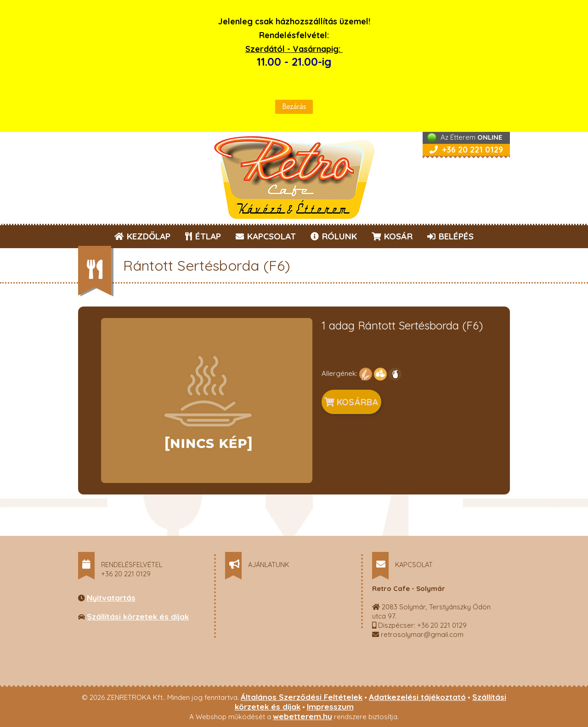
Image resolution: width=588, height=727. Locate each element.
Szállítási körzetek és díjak (138, 616)
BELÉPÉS (450, 236)
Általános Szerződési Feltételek (302, 697)
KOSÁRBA (351, 402)
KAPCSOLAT (266, 236)
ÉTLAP (204, 236)
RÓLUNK (334, 236)
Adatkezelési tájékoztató (417, 697)
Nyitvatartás (111, 598)
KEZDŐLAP (142, 236)
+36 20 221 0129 (466, 150)
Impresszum (330, 707)
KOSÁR (392, 236)
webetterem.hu (302, 716)
